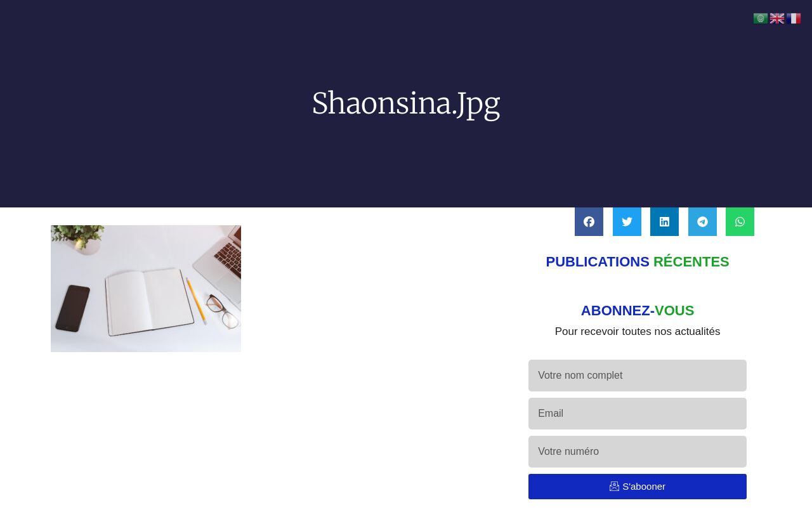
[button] (589, 222)
